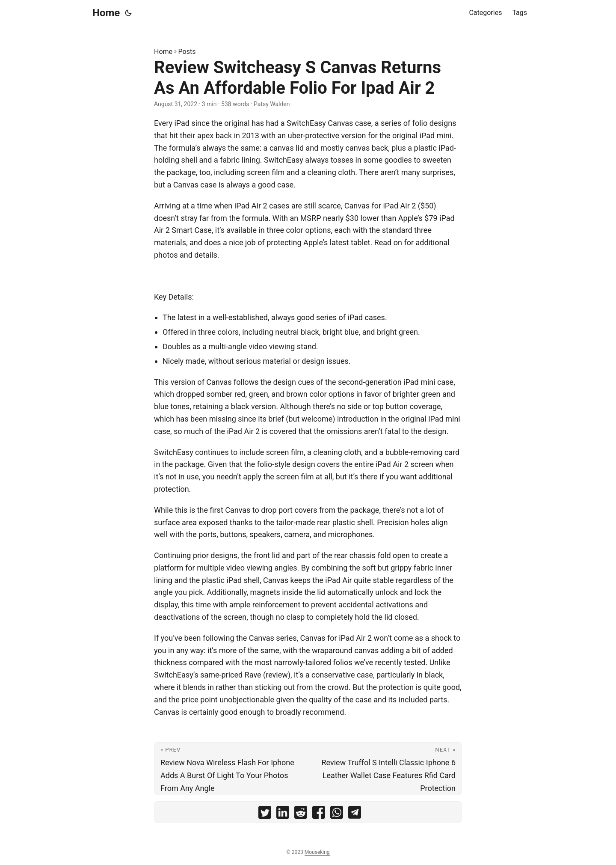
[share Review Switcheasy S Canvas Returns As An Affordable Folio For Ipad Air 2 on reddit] (301, 814)
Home (106, 13)
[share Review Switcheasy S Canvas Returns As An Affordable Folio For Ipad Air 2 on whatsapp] (337, 814)
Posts (187, 52)
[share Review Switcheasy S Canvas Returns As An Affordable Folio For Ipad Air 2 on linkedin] (283, 814)
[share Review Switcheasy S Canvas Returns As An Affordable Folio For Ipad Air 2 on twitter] (265, 814)
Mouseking (317, 852)
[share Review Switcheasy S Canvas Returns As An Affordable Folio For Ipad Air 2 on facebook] (319, 814)
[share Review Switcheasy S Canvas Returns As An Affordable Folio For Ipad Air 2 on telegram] (355, 814)
